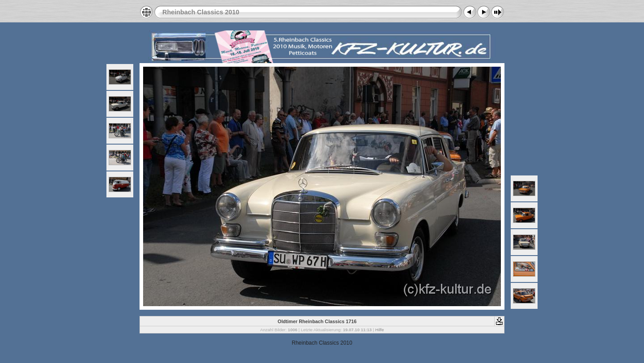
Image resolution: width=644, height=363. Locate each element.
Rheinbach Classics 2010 (201, 12)
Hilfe (379, 330)
